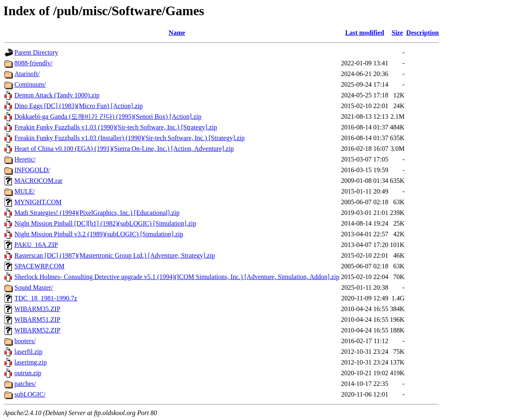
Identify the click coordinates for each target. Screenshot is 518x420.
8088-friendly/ (33, 63)
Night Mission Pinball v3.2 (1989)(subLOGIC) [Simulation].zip (99, 234)
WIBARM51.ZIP (37, 320)
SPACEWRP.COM (39, 266)
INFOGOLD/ (32, 170)
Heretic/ (25, 159)
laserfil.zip (28, 352)
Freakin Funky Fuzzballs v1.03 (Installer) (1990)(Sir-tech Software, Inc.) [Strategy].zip (130, 138)
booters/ (25, 341)
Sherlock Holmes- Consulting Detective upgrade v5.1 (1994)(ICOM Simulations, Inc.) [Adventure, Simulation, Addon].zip (177, 277)
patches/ (25, 384)
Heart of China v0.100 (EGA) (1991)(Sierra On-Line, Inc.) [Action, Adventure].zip (124, 149)
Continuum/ (30, 84)
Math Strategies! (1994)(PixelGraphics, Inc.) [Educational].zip (97, 213)
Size (397, 33)
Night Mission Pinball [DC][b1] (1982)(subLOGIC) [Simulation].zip (105, 223)
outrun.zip (28, 373)
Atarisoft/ (27, 74)
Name (177, 33)
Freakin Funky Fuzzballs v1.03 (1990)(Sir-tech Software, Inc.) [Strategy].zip (116, 127)
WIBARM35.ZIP (37, 309)
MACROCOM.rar (38, 181)
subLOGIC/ (30, 394)
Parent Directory (36, 52)
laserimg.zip (31, 362)
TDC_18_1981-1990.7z (46, 298)
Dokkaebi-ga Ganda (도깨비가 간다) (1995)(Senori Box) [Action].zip (108, 117)
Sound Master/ (34, 287)
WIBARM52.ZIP (37, 330)
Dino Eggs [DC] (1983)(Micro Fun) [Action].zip (79, 106)
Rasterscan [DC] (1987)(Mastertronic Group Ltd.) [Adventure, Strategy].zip (115, 255)
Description (422, 33)
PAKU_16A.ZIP (36, 245)
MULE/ (25, 191)
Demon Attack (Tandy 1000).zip (57, 95)
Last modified (365, 33)
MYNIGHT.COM (38, 202)
